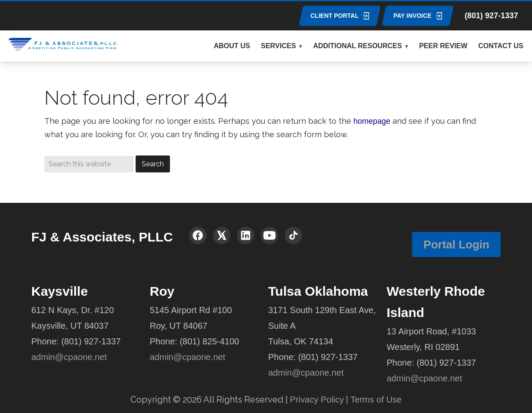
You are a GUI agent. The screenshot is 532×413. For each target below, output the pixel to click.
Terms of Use (376, 400)
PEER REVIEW (443, 46)
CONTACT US (501, 46)
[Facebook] (198, 235)
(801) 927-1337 (491, 16)
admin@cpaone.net (69, 357)
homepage (372, 121)
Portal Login (456, 244)
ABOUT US (232, 46)
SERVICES (278, 46)
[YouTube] (269, 235)
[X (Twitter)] (222, 235)
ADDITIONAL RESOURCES (357, 46)
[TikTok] (293, 235)
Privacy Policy (317, 400)
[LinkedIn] (246, 235)
